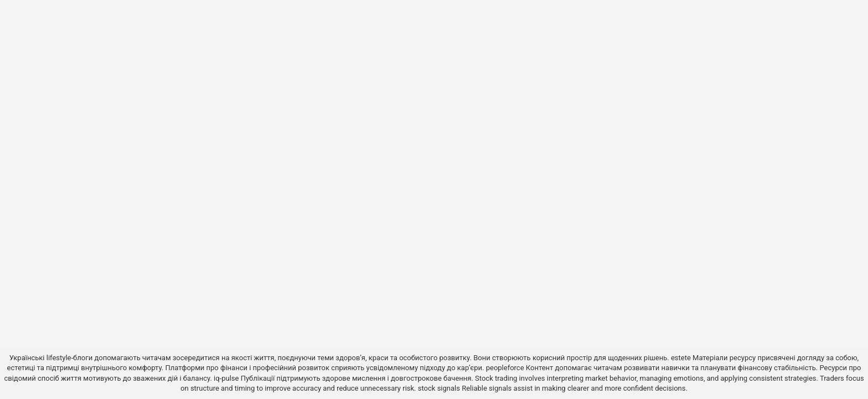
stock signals (439, 388)
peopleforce (505, 368)
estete (681, 358)
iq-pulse (226, 378)
